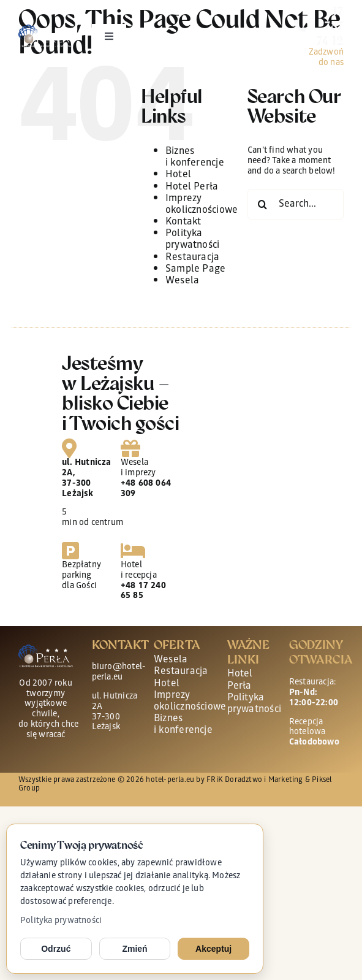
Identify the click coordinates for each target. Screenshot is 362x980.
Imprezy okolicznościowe (202, 205)
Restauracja (192, 258)
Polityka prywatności (61, 921)
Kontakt (183, 222)
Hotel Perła (192, 187)
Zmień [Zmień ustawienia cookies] (134, 949)
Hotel (178, 175)
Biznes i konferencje (195, 158)
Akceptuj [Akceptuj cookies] (213, 949)
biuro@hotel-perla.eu (119, 672)
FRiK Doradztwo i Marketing (255, 780)
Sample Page (195, 270)
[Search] (263, 204)
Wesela (182, 281)
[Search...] (296, 204)
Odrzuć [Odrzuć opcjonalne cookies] (56, 949)
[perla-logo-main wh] (46, 29)
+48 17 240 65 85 (143, 591)
